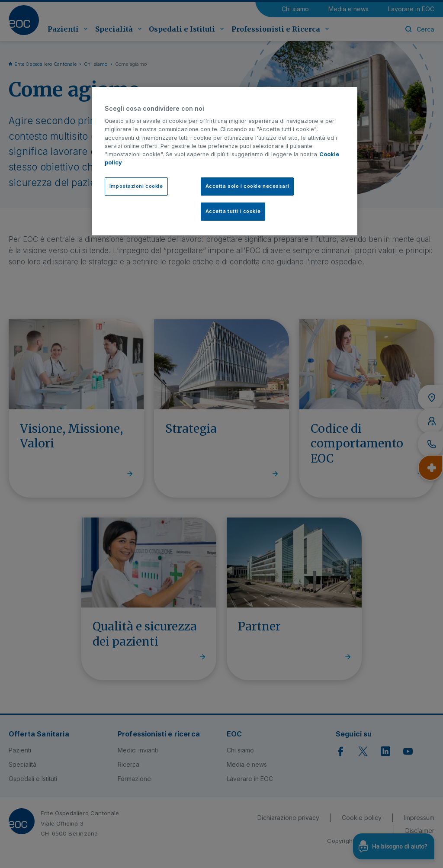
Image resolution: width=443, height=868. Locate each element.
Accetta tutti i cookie (233, 211)
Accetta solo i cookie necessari (247, 186)
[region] (225, 161)
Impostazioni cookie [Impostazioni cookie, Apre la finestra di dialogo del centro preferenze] (136, 186)
